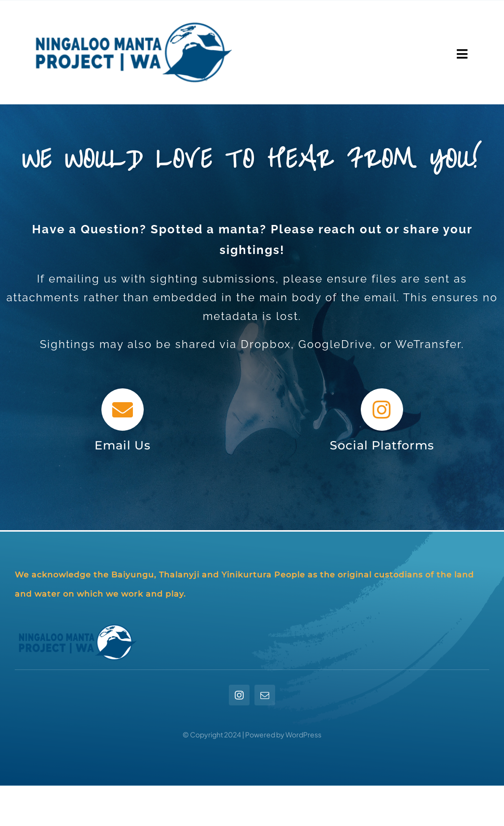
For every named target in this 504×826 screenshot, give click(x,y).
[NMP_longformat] (131, 17)
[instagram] (239, 695)
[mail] (265, 695)
